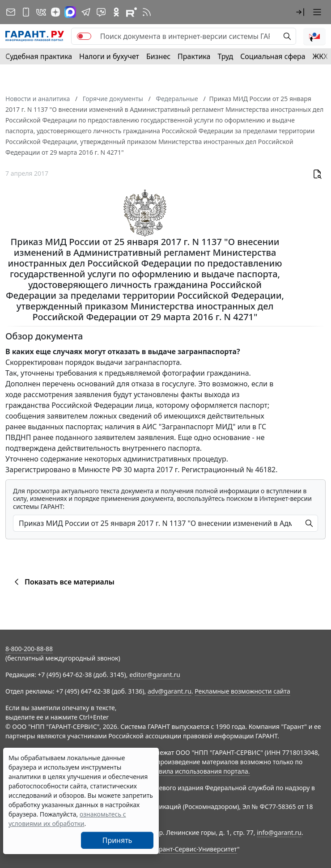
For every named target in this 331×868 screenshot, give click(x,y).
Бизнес (158, 56)
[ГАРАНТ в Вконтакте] (41, 12)
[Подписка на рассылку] (11, 12)
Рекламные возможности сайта (242, 691)
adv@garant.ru (170, 691)
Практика (194, 56)
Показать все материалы (63, 582)
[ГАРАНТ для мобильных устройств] (26, 12)
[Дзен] (55, 12)
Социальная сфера (273, 56)
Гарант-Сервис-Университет (195, 849)
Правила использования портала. (198, 771)
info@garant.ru (279, 832)
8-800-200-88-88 (29, 649)
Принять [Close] (117, 840)
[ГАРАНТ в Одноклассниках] (116, 12)
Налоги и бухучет (109, 56)
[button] (300, 12)
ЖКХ (320, 56)
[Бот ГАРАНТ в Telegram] (101, 12)
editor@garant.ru (155, 675)
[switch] (84, 36)
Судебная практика (39, 56)
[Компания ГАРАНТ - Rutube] (132, 12)
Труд (225, 56)
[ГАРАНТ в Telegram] (86, 12)
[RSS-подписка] (147, 12)
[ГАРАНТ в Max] (70, 12)
